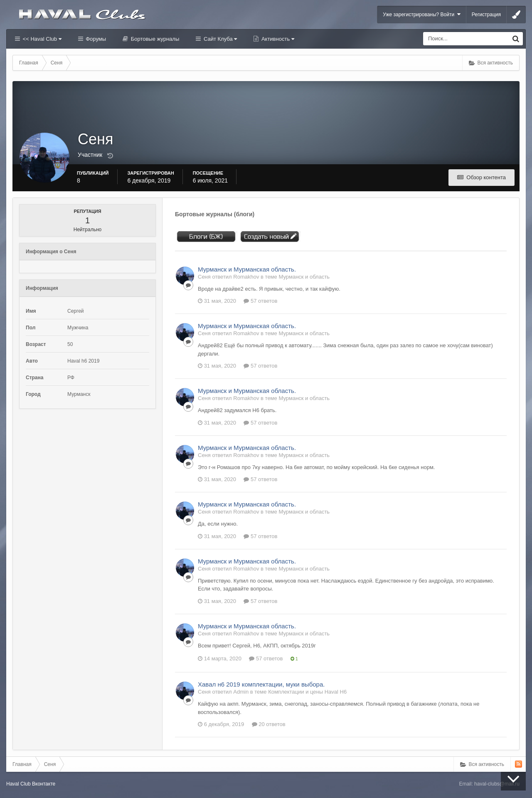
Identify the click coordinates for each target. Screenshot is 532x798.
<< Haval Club (41, 39)
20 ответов (269, 724)
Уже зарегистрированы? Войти (422, 14)
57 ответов (260, 301)
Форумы (95, 39)
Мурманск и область (304, 277)
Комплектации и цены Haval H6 (307, 692)
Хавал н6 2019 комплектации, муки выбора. (261, 684)
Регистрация (486, 15)
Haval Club (18, 784)
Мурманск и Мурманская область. (247, 269)
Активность (277, 39)
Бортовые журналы (154, 39)
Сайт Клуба (219, 39)
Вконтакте (44, 784)
